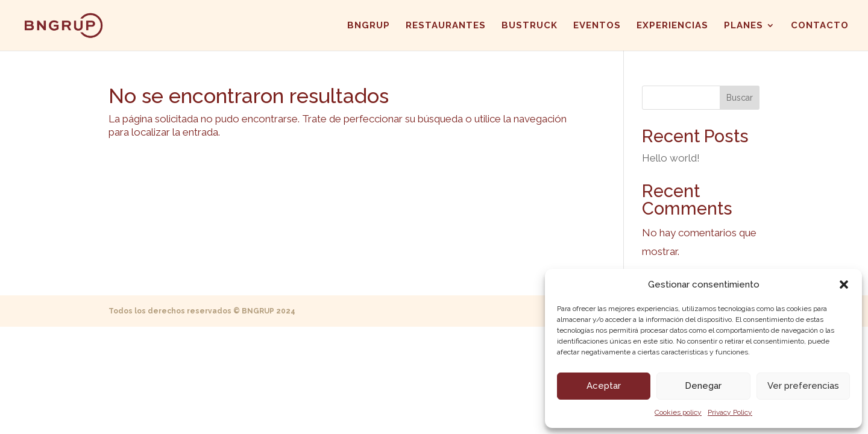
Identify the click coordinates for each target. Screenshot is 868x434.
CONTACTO (820, 26)
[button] (844, 285)
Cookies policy (678, 412)
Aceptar (604, 386)
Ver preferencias (803, 386)
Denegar (703, 386)
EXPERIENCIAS (672, 26)
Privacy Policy (730, 412)
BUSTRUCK (530, 26)
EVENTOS (597, 26)
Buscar (740, 98)
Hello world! (671, 158)
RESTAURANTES (446, 26)
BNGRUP (369, 26)
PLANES (744, 26)
